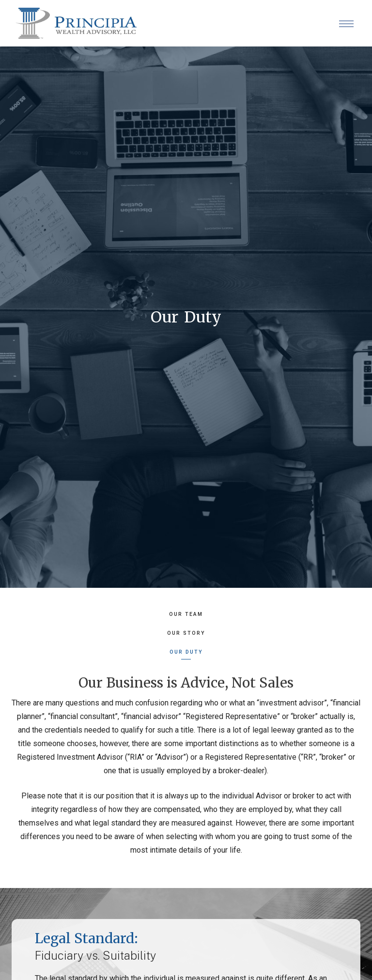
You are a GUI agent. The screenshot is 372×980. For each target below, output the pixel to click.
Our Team (186, 614)
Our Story (186, 633)
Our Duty (186, 652)
